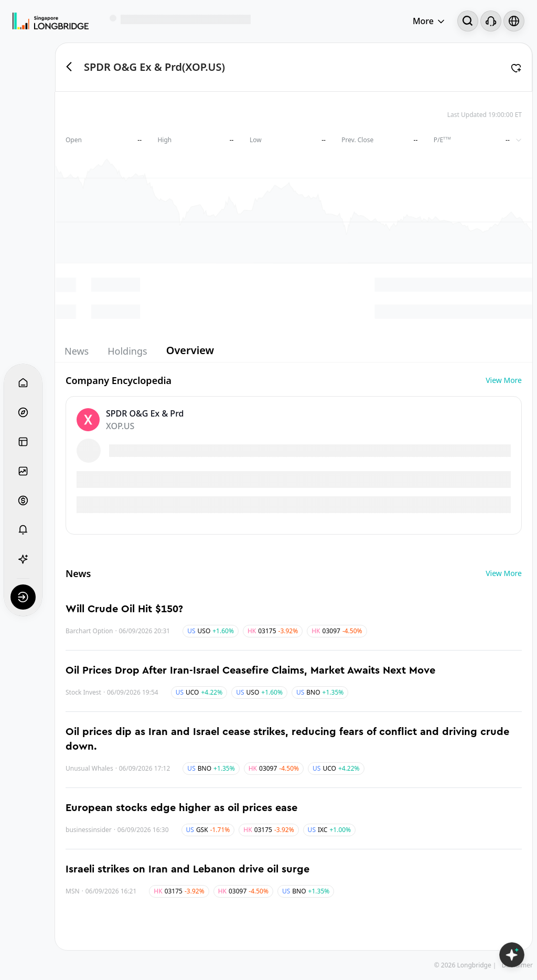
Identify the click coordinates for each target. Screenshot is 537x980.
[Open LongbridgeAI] (512, 955)
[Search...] (468, 21)
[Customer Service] (491, 21)
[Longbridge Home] (51, 21)
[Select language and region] (514, 21)
